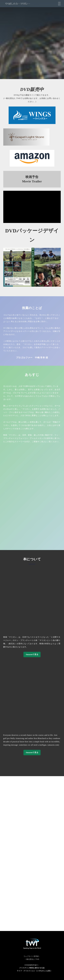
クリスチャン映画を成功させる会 (32, 968)
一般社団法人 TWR (32, 959)
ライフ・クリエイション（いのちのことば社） (34, 971)
